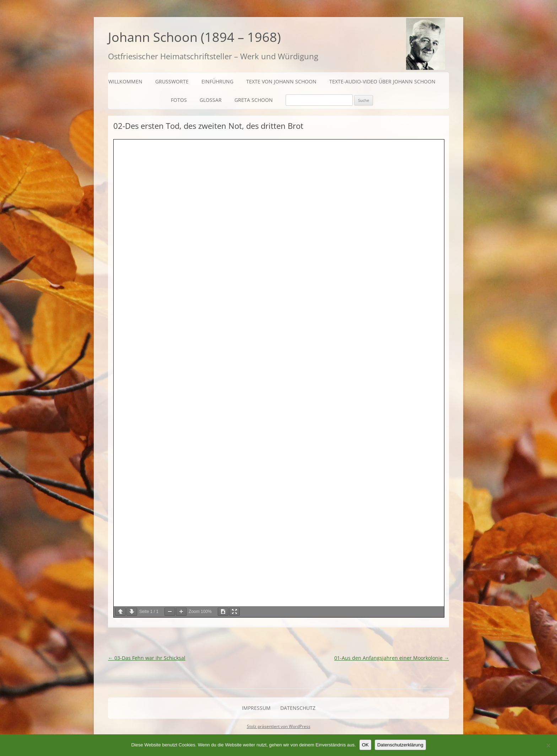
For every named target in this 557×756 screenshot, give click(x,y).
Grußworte (172, 81)
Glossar (211, 100)
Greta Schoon (254, 100)
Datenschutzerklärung (400, 745)
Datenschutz (298, 708)
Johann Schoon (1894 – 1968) (194, 37)
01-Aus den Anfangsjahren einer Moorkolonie (392, 658)
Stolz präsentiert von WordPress (279, 726)
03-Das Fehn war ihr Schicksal (147, 658)
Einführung (217, 81)
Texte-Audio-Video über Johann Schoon (382, 81)
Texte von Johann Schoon (281, 81)
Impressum (256, 708)
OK (365, 745)
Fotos (179, 100)
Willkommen (125, 81)
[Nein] (548, 745)
